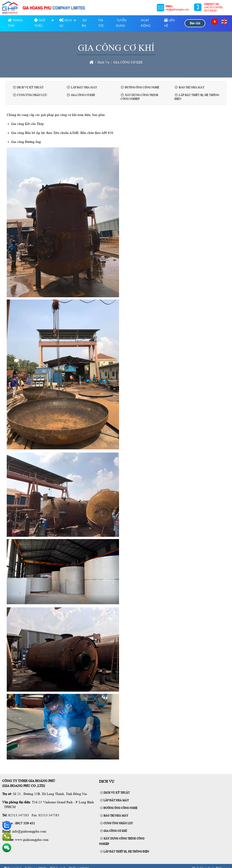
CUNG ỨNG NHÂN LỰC (117, 823)
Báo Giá (195, 23)
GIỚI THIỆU (40, 23)
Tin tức (101, 23)
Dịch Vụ (66, 23)
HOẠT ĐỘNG (146, 23)
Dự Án (84, 23)
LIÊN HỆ (169, 23)
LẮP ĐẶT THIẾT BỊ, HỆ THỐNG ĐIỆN (125, 852)
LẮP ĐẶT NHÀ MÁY (115, 800)
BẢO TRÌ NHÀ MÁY (114, 816)
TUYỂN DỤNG (121, 23)
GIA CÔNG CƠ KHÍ (114, 831)
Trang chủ (15, 23)
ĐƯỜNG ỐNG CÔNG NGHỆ (119, 808)
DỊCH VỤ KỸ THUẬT (115, 793)
